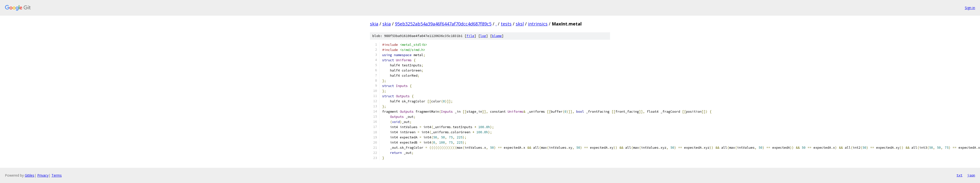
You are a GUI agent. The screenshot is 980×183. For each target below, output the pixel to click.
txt (959, 175)
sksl (520, 24)
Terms (57, 175)
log (483, 36)
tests (506, 24)
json (971, 175)
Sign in (970, 8)
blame (497, 36)
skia (374, 24)
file (470, 36)
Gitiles (30, 175)
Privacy (43, 175)
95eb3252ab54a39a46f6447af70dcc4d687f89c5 (443, 24)
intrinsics (538, 24)
